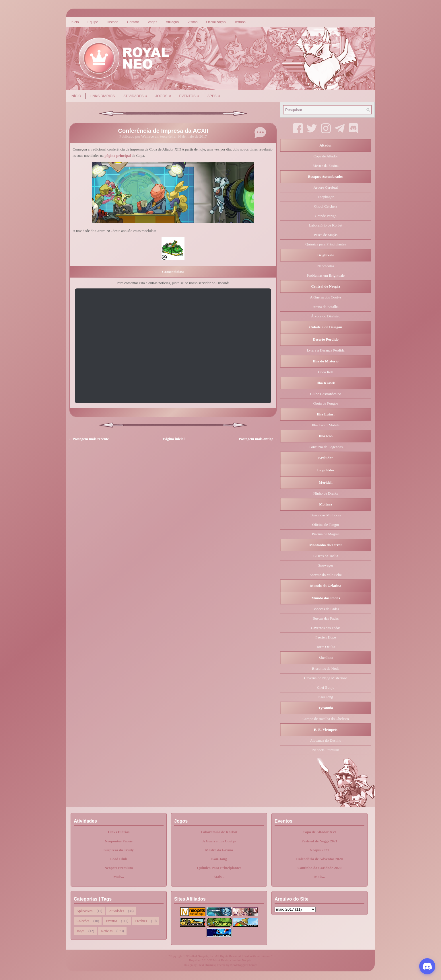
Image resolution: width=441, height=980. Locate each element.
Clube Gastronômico (326, 394)
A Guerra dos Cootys (326, 297)
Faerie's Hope (326, 637)
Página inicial (174, 439)
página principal (117, 156)
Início (75, 22)
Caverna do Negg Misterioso (326, 678)
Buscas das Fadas (326, 618)
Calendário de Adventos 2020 (319, 859)
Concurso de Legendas (326, 447)
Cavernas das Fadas (326, 628)
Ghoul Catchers (326, 206)
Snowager (326, 565)
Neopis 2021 (319, 850)
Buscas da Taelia (326, 556)
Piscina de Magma (326, 534)
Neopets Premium (326, 750)
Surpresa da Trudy (119, 850)
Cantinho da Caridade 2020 (320, 868)
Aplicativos (84, 911)
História (113, 22)
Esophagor (326, 197)
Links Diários (102, 96)
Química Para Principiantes (219, 868)
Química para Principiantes (326, 244)
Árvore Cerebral (326, 187)
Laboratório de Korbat (326, 225)
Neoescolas (326, 266)
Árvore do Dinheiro (326, 316)
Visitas (192, 22)
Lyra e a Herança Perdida (326, 350)
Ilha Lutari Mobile (326, 425)
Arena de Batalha (326, 307)
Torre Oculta (326, 647)
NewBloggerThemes (244, 965)
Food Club (119, 859)
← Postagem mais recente (88, 439)
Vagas (152, 22)
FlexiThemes (206, 965)
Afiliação (172, 22)
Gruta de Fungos (326, 403)
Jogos (165, 94)
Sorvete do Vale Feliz (326, 575)
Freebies (141, 921)
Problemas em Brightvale (326, 275)
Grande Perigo (326, 216)
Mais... (119, 877)
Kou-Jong (326, 697)
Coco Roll (326, 372)
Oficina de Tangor (326, 525)
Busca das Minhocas (326, 515)
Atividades (137, 94)
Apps (216, 94)
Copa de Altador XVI (319, 832)
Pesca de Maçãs (326, 235)
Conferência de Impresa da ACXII (163, 131)
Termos (240, 22)
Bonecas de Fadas (326, 609)
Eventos (191, 94)
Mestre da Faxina (326, 166)
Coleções (83, 921)
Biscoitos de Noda (326, 668)
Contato (133, 22)
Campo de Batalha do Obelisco (326, 719)
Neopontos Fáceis (118, 841)
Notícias (107, 931)
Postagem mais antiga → (258, 439)
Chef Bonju (326, 687)
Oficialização (216, 22)
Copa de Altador (326, 156)
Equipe (93, 22)
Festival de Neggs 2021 (319, 841)
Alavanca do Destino (326, 740)
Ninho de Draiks (326, 493)
